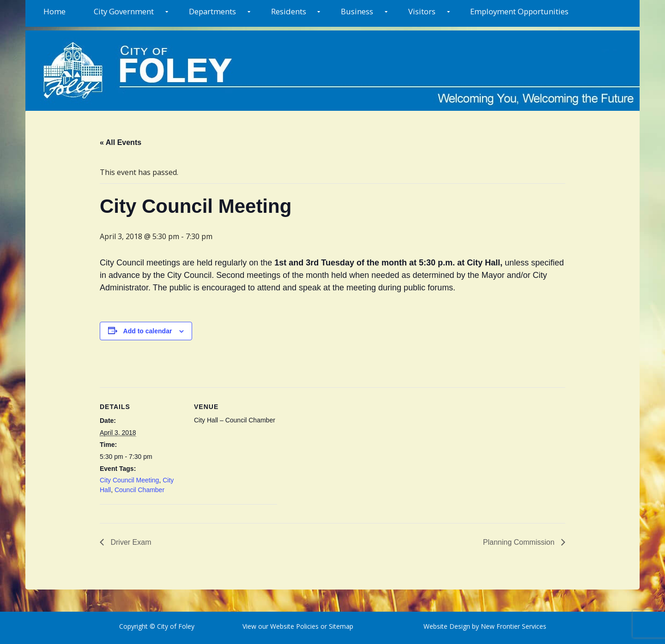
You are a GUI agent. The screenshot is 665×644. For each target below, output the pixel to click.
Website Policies (294, 626)
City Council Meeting (129, 480)
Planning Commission (520, 542)
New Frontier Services (514, 626)
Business (357, 11)
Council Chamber (139, 490)
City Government (124, 11)
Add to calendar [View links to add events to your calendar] (148, 331)
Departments (212, 11)
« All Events (121, 142)
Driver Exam (130, 542)
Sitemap (340, 626)
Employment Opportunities (519, 11)
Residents (289, 11)
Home (54, 11)
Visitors (422, 11)
